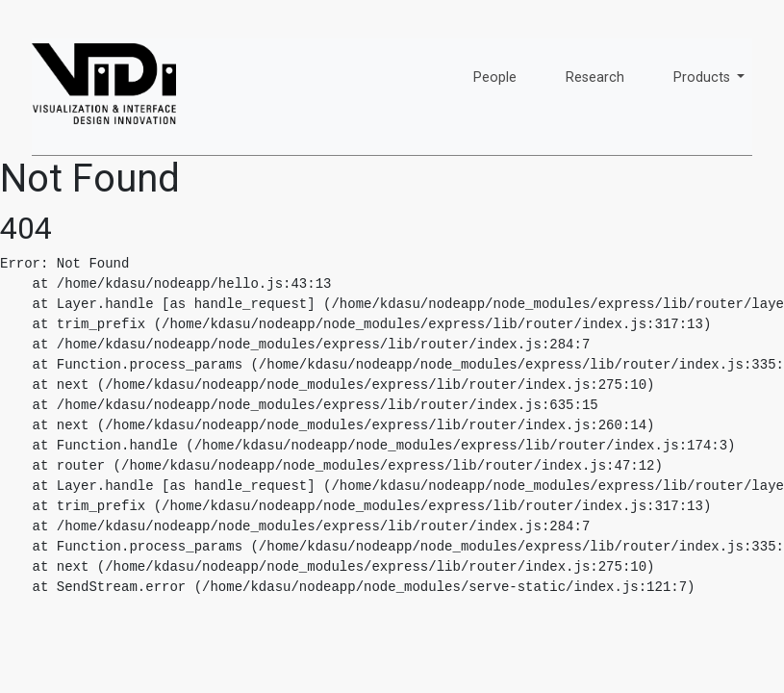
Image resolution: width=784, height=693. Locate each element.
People (495, 77)
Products (704, 77)
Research (595, 77)
